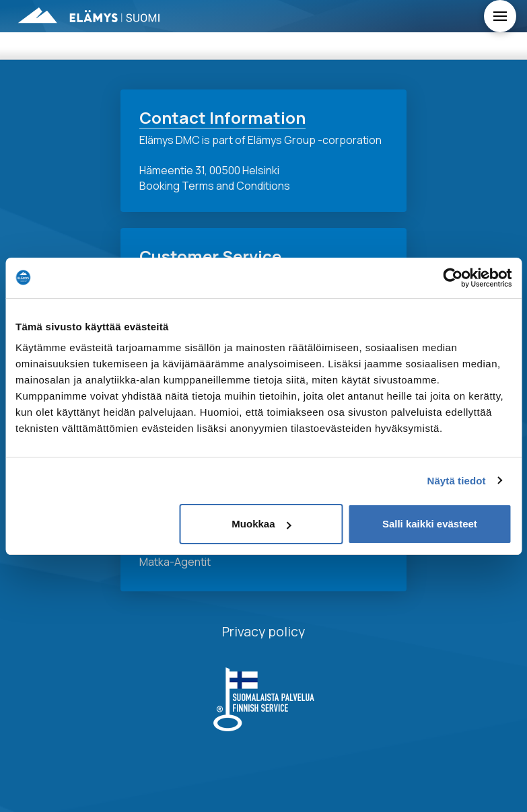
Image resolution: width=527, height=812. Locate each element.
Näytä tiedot (457, 481)
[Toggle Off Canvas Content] (500, 16)
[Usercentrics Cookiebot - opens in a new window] (453, 278)
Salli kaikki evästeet (430, 524)
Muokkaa (261, 524)
